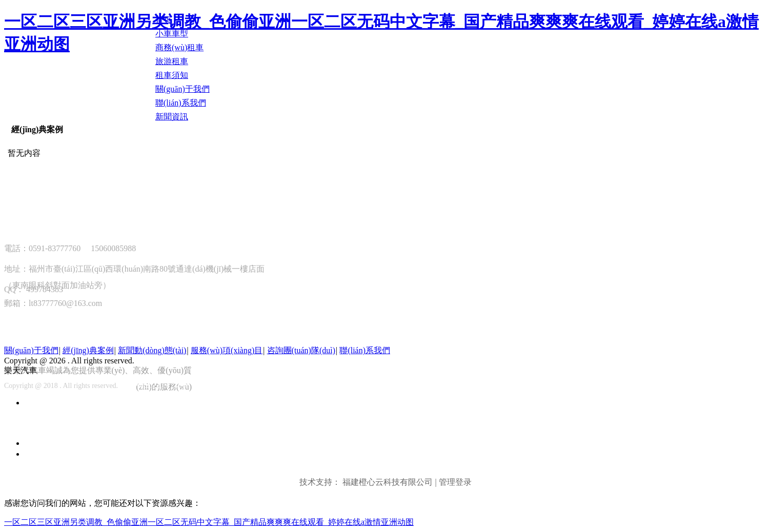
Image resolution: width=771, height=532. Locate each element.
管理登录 (455, 482)
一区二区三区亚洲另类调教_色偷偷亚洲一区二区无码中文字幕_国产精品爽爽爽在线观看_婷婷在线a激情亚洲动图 (209, 522)
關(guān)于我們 (31, 350)
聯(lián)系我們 (365, 350)
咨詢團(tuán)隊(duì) (301, 350)
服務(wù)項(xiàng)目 (227, 350)
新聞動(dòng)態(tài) (152, 350)
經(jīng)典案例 (37, 129)
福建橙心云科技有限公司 (388, 482)
